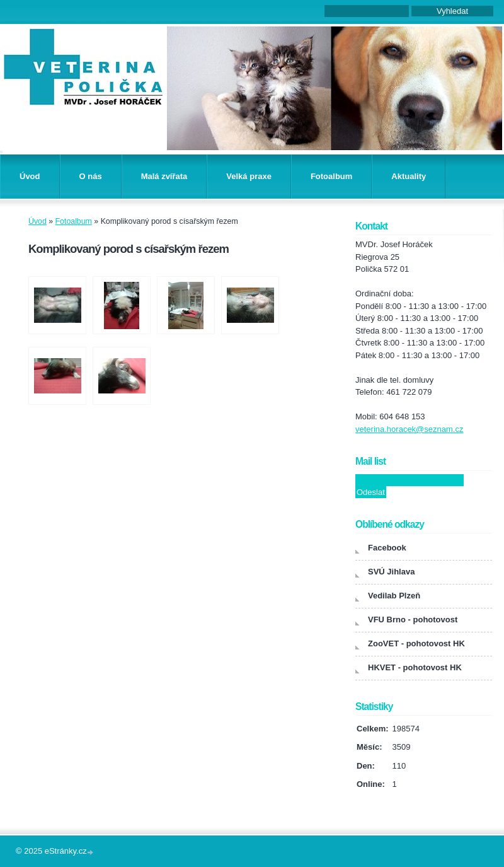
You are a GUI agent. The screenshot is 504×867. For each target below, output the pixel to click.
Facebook (387, 548)
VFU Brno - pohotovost (413, 620)
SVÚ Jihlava (391, 572)
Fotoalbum (331, 176)
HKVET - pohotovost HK (415, 667)
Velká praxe (249, 176)
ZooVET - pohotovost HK (416, 643)
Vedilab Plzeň (394, 596)
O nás (91, 176)
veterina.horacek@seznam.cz (409, 429)
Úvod (30, 176)
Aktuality (409, 176)
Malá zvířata (164, 176)
